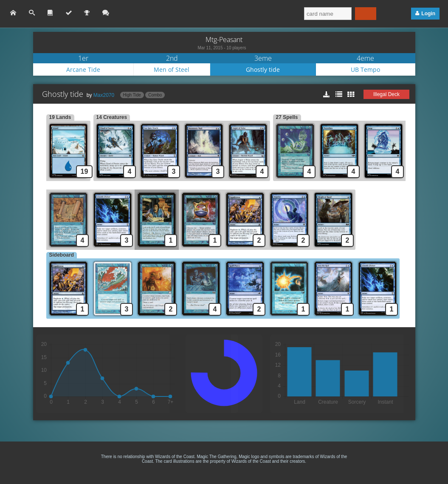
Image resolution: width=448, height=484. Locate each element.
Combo (155, 95)
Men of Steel (172, 69)
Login (428, 14)
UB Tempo (365, 69)
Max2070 (104, 95)
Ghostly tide (263, 69)
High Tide (132, 95)
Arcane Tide (83, 69)
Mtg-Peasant (224, 40)
